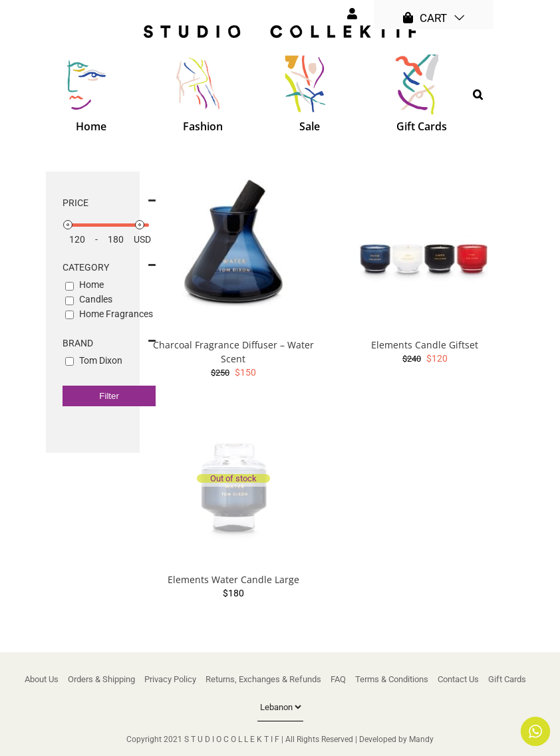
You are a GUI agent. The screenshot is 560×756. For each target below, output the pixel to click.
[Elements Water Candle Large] (233, 486)
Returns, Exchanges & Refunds (263, 679)
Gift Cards (507, 679)
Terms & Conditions (392, 679)
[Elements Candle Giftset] (425, 251)
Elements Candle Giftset (425, 345)
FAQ (338, 679)
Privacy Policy (170, 679)
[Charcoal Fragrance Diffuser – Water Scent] (233, 251)
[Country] (280, 707)
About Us (42, 679)
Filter (109, 396)
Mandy (421, 739)
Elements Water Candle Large (233, 579)
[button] (478, 94)
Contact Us (458, 679)
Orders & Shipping (101, 679)
